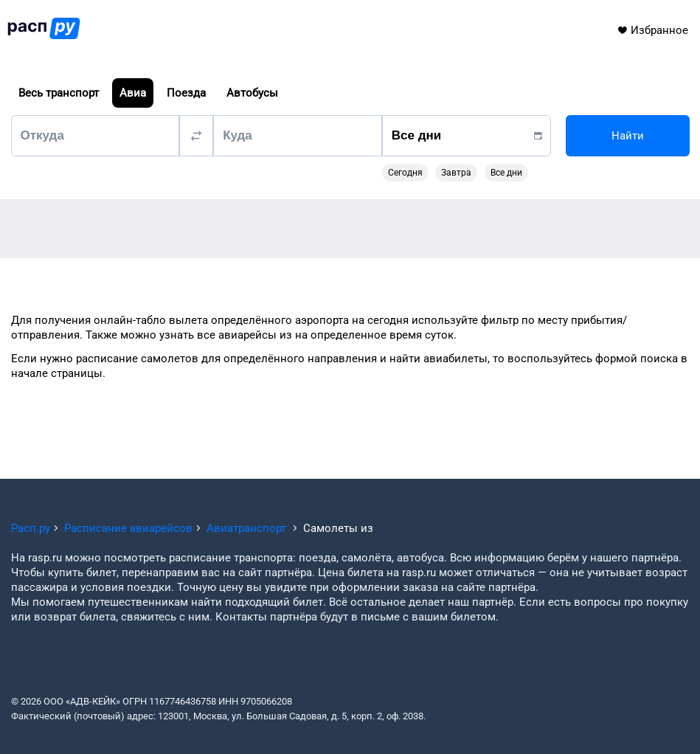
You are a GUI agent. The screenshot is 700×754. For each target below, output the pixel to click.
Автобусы (252, 93)
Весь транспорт (59, 93)
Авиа (133, 93)
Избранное (652, 30)
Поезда (186, 93)
